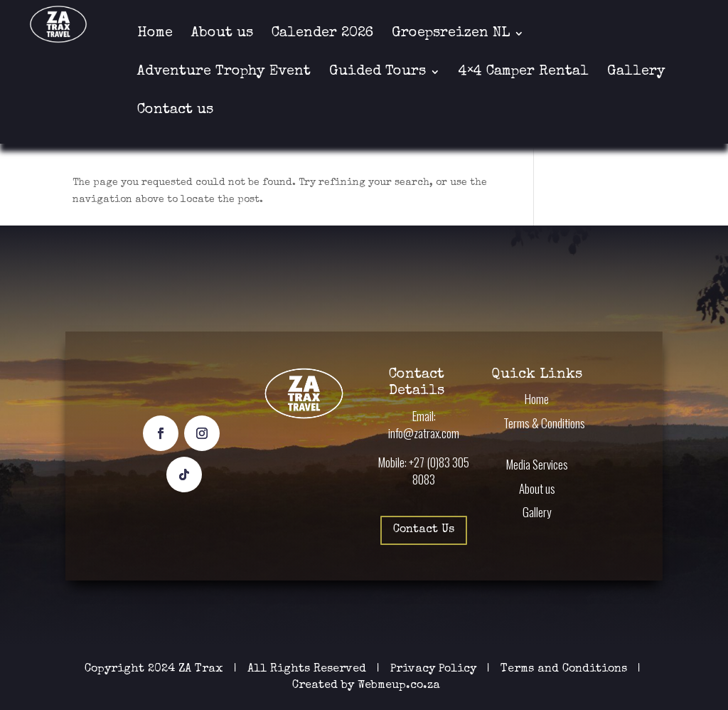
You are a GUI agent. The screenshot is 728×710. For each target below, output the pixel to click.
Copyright (114, 669)
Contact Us (424, 530)
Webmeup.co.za (399, 686)
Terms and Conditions (564, 669)
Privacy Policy (435, 669)
